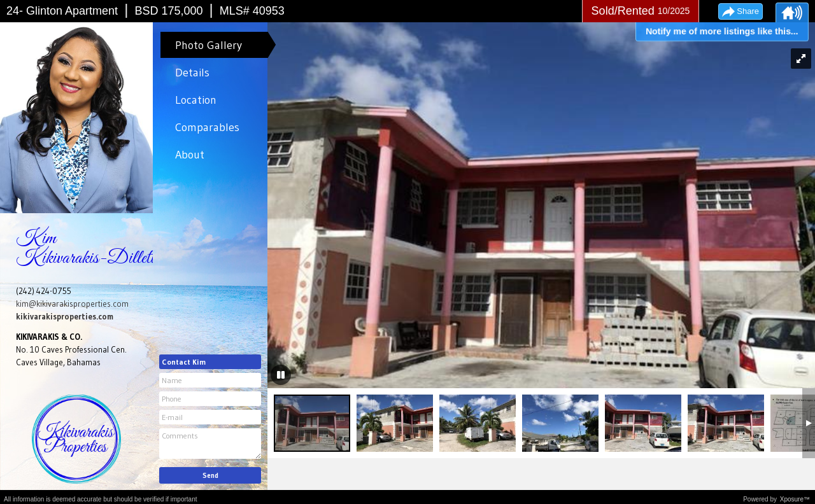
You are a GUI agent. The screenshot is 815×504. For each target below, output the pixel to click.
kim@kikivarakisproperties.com (72, 304)
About (190, 155)
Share (748, 11)
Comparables (207, 127)
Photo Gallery (209, 45)
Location (196, 100)
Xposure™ (795, 499)
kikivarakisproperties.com (65, 316)
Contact (184, 362)
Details (192, 73)
